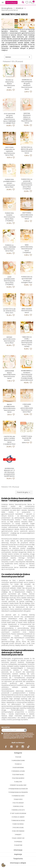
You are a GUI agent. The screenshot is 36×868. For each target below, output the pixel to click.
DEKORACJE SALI (19, 806)
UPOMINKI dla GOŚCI (19, 796)
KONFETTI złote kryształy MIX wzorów (27, 438)
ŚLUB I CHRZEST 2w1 (19, 838)
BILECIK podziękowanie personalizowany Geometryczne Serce (9, 408)
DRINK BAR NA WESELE (19, 820)
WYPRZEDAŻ (19, 842)
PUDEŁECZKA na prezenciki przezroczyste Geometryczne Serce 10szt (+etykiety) (27, 184)
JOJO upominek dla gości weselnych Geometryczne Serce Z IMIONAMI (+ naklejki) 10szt (9, 118)
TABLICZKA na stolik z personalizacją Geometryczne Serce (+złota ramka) (27, 342)
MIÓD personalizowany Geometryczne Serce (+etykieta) (27, 249)
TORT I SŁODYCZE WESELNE (19, 813)
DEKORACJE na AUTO (19, 810)
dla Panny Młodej (19, 775)
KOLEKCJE (19, 764)
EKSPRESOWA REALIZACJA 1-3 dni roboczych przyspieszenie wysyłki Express (9, 472)
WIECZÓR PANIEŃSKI (19, 831)
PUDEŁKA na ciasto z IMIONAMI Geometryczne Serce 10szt (9, 248)
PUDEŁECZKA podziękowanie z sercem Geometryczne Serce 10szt (9, 183)
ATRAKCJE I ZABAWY (19, 817)
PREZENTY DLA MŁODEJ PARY (19, 785)
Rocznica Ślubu (19, 828)
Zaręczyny (19, 782)
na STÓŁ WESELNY (19, 803)
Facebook (6, 747)
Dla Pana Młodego (19, 778)
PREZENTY (19, 835)
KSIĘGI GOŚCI (19, 799)
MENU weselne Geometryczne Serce (27, 311)
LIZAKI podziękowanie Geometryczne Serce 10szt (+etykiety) (9, 281)
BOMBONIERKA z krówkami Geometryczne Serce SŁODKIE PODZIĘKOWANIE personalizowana (27, 375)
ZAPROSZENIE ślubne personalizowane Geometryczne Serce (9, 375)
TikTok (28, 747)
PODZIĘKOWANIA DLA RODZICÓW (19, 789)
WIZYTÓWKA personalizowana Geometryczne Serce (27, 216)
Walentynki (19, 845)
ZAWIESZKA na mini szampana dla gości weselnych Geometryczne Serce (27, 84)
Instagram (23, 747)
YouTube (11, 747)
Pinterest (17, 747)
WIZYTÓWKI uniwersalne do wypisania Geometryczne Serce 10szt (9, 151)
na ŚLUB (19, 757)
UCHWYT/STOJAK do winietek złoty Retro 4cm (9, 311)
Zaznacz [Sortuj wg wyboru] (18, 57)
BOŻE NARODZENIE (19, 768)
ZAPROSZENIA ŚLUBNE (19, 760)
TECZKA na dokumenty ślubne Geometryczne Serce (9, 84)
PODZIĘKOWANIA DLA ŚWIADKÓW (19, 792)
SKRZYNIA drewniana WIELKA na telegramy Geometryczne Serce (27, 118)
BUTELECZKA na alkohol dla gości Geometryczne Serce (27, 150)
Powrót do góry (24, 492)
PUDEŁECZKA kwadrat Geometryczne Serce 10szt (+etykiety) (9, 217)
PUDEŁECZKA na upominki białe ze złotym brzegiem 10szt (27, 279)
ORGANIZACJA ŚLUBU (19, 771)
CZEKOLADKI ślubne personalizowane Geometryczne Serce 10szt (27, 408)
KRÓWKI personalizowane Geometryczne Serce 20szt (9, 340)
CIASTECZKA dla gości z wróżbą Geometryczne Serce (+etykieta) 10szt (9, 440)
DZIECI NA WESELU (19, 824)
